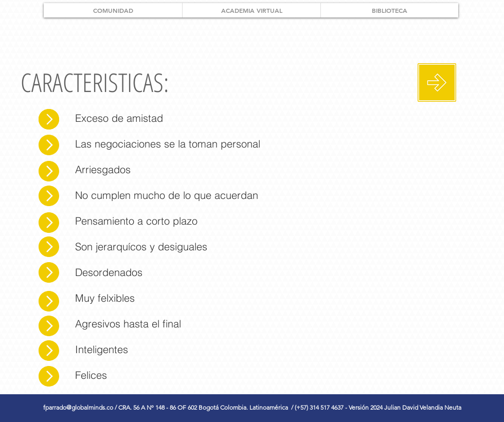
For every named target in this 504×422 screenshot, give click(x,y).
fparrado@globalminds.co (78, 407)
